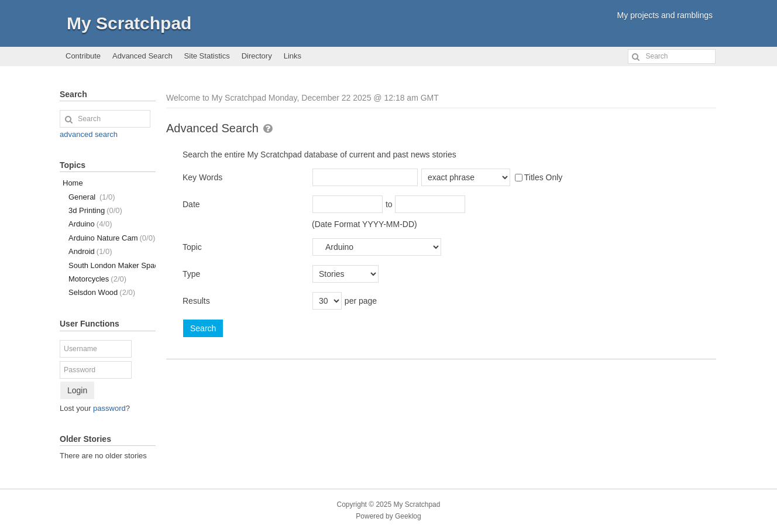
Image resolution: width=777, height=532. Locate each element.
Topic (192, 247)
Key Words (202, 177)
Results (196, 301)
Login (77, 390)
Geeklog (408, 516)
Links (293, 56)
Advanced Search (142, 56)
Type (191, 274)
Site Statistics (207, 56)
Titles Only (539, 177)
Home (73, 183)
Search (203, 328)
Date (191, 204)
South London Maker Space (112, 265)
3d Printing (95, 210)
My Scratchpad (129, 23)
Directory (257, 56)
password (109, 408)
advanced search (89, 134)
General (92, 197)
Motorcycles (97, 279)
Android (90, 251)
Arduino (90, 224)
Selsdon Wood (102, 292)
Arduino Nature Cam (112, 238)
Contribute (83, 56)
